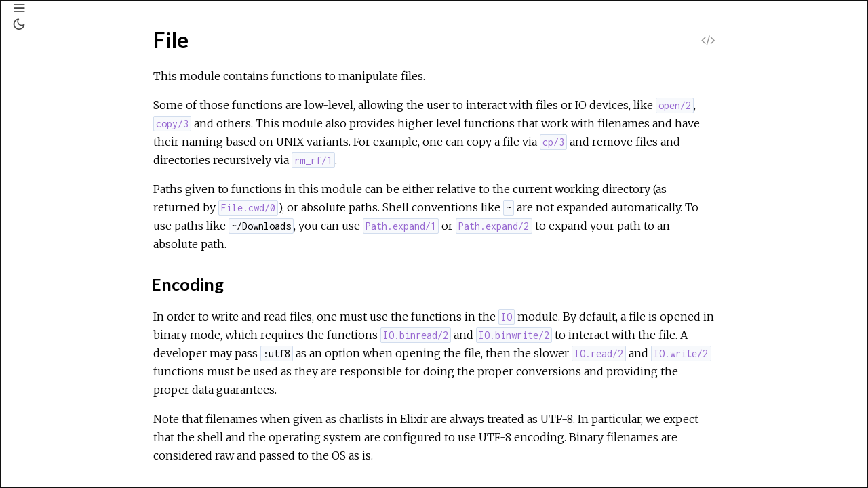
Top (59, 228)
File (42, 205)
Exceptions (63, 146)
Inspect (51, 478)
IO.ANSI (52, 441)
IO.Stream (57, 460)
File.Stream (59, 313)
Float (45, 331)
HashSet (53, 405)
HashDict (54, 386)
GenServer (59, 368)
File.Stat (52, 295)
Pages (48, 109)
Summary (71, 243)
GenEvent (56, 350)
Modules (57, 128)
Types (64, 258)
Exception (56, 186)
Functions (73, 272)
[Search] (92, 75)
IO (40, 423)
